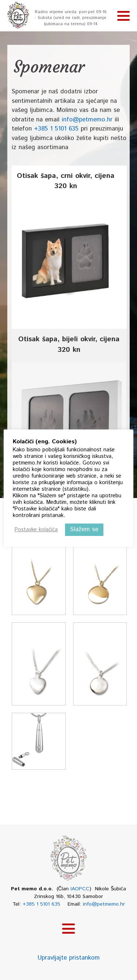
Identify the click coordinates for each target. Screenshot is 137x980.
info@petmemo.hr (87, 120)
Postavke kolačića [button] (36, 530)
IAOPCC (80, 889)
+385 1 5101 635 (56, 129)
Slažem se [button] (84, 529)
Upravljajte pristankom (69, 958)
